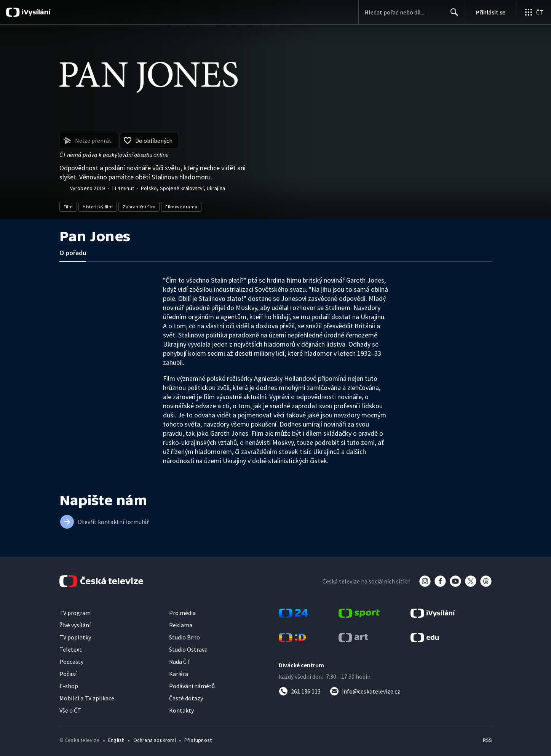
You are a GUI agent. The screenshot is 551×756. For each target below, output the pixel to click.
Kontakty (181, 710)
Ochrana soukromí (155, 740)
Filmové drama (181, 207)
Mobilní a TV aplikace (87, 698)
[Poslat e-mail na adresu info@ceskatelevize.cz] (365, 691)
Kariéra (179, 674)
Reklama (181, 625)
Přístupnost (198, 740)
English (116, 740)
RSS (487, 740)
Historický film (98, 207)
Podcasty (71, 662)
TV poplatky (75, 637)
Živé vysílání (75, 625)
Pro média (182, 613)
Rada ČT (180, 662)
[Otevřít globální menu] (533, 12)
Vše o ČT (70, 710)
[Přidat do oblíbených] (149, 141)
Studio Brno (184, 637)
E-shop (69, 686)
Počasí (68, 674)
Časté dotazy (186, 698)
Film (68, 207)
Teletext (71, 649)
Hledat (452, 15)
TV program (75, 613)
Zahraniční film (139, 207)
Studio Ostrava (188, 649)
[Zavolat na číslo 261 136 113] (300, 691)
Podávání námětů (192, 686)
